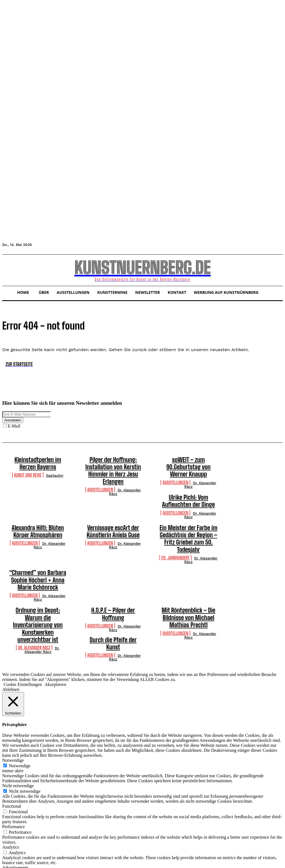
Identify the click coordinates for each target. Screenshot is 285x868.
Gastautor (55, 473)
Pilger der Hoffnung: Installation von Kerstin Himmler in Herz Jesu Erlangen (113, 465)
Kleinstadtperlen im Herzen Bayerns (38, 462)
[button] (9, 270)
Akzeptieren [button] (55, 644)
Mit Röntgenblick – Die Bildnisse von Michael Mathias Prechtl (189, 588)
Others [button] (8, 848)
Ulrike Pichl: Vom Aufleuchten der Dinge (188, 490)
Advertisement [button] (15, 827)
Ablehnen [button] (11, 649)
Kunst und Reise (28, 472)
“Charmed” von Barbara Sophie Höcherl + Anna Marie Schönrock (38, 554)
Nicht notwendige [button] (18, 745)
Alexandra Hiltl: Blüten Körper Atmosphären (38, 517)
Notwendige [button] (13, 720)
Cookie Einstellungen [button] (23, 644)
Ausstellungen (100, 478)
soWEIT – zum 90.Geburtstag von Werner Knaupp (189, 462)
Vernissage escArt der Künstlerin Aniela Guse (113, 517)
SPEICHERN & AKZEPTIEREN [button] (32, 863)
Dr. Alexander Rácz (125, 481)
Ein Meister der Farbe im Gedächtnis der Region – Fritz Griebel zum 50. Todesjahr (188, 520)
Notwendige (20, 725)
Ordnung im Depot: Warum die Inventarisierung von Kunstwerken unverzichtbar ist (38, 588)
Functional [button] (12, 766)
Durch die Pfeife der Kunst (38, 607)
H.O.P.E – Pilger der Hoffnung (113, 582)
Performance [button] (14, 786)
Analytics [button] (11, 807)
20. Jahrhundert (176, 534)
